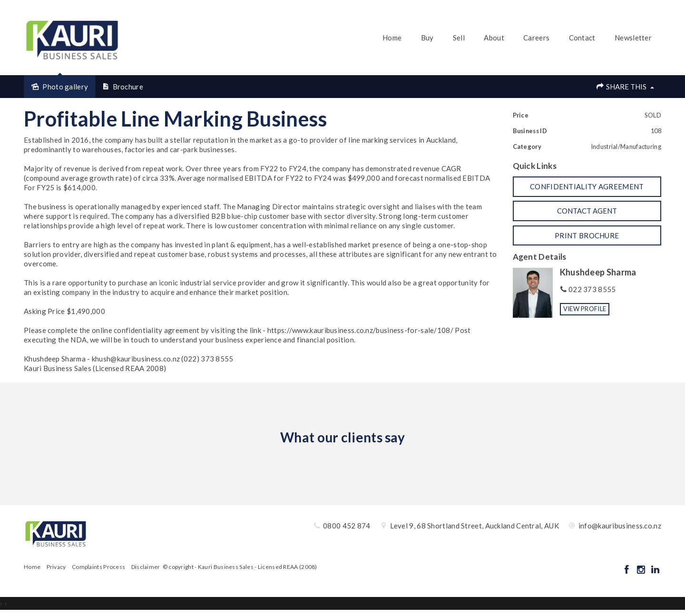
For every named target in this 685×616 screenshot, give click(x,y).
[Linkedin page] (655, 570)
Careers (536, 38)
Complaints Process (98, 567)
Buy (427, 38)
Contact (582, 38)
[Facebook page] (627, 570)
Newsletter (633, 38)
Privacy (56, 567)
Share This (625, 87)
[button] (587, 186)
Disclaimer (146, 567)
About (494, 38)
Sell (459, 38)
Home (392, 38)
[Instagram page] (642, 570)
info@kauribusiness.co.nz (620, 526)
